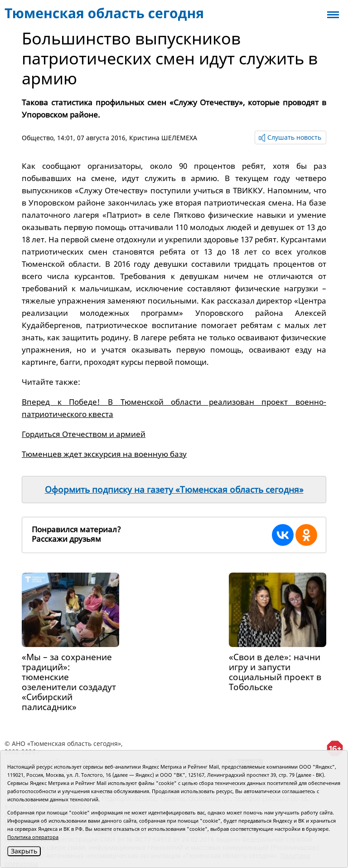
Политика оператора (33, 837)
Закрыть (24, 851)
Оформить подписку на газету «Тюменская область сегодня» (174, 490)
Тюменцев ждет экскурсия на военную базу (104, 454)
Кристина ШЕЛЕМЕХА (163, 138)
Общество (38, 138)
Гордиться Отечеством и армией (84, 434)
